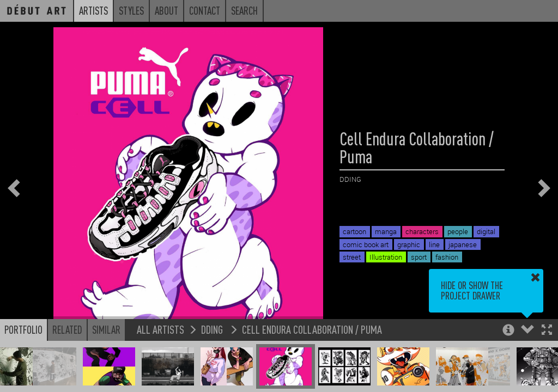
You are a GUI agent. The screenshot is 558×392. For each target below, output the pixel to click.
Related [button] (67, 329)
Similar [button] (106, 329)
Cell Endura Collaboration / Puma (312, 329)
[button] (547, 331)
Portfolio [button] (23, 329)
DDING (213, 329)
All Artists (160, 329)
